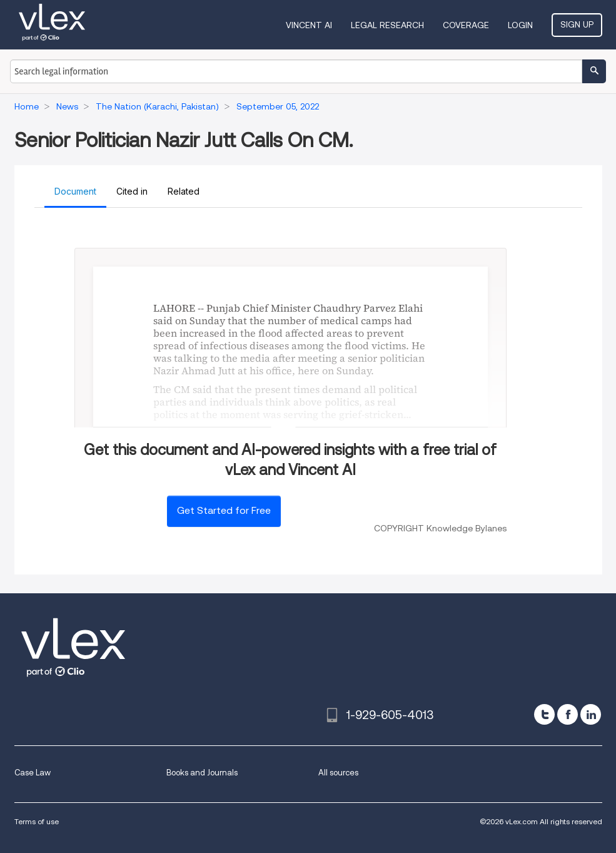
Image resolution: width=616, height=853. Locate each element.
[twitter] (544, 714)
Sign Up (577, 24)
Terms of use (37, 821)
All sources (338, 773)
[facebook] (568, 714)
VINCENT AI (309, 25)
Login (520, 25)
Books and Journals (202, 773)
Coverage (466, 25)
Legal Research (387, 25)
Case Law (33, 773)
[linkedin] (591, 714)
